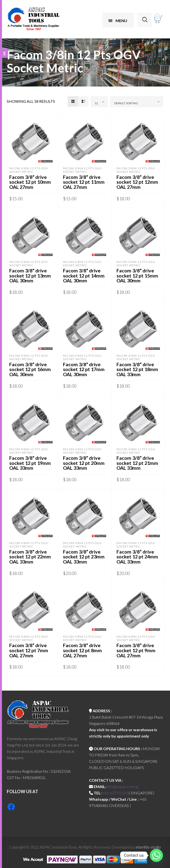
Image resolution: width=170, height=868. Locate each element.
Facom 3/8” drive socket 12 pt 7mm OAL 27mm (29, 648)
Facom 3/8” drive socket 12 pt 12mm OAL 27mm (138, 182)
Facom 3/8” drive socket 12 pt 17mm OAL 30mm (84, 368)
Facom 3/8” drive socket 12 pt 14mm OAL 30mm (84, 275)
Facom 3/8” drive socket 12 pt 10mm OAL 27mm (31, 182)
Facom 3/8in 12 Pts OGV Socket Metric (29, 170)
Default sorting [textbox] (126, 103)
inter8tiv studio (148, 844)
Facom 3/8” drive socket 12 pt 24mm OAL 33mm (138, 555)
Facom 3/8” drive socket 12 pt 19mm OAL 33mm (31, 461)
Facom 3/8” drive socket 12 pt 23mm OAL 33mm (84, 555)
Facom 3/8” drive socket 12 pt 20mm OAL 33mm (84, 461)
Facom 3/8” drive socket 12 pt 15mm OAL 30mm (138, 275)
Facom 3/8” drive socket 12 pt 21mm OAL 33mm (138, 461)
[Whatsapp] (156, 855)
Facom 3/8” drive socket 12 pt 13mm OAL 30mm (31, 275)
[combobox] (99, 102)
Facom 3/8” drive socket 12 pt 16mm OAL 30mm (31, 368)
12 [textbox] (96, 103)
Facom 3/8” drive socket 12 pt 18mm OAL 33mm (138, 368)
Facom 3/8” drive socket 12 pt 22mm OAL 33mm (31, 555)
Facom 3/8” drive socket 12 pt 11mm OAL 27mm (84, 182)
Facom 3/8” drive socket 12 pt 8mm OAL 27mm (83, 648)
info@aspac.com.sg (123, 784)
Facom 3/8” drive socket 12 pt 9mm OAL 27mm (136, 648)
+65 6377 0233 (115, 790)
